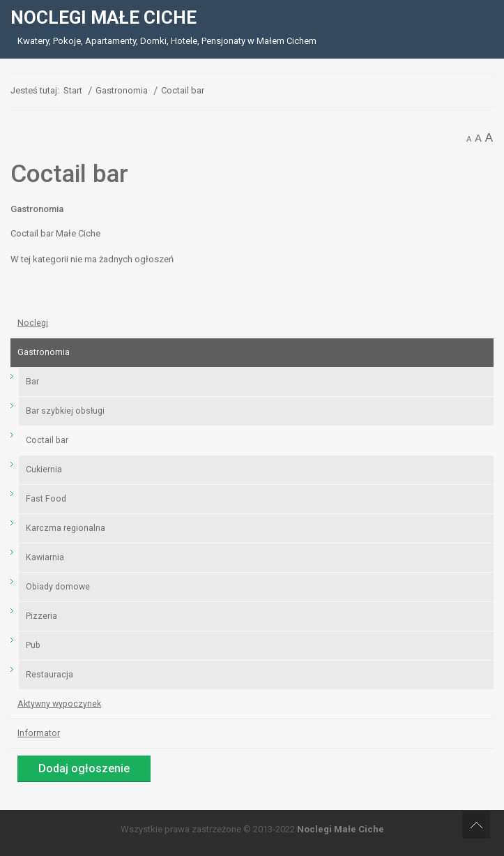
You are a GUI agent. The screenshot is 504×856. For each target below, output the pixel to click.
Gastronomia (37, 209)
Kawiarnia (45, 557)
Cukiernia (44, 470)
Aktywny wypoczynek (59, 704)
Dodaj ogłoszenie (84, 768)
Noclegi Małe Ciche (341, 829)
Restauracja (49, 675)
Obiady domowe (58, 587)
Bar (32, 382)
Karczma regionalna (66, 528)
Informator (39, 733)
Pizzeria (41, 616)
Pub (33, 645)
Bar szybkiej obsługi (65, 411)
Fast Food (46, 499)
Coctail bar (47, 440)
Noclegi (33, 323)
